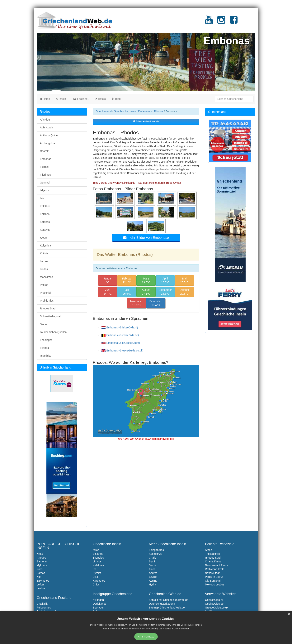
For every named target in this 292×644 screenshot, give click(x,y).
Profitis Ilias (47, 301)
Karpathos (99, 581)
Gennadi (45, 183)
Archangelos (47, 143)
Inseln (62, 99)
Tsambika (46, 356)
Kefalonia (98, 565)
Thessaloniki (213, 554)
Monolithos (46, 277)
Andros (153, 573)
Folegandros (156, 550)
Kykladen (98, 600)
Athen (209, 550)
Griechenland (104, 111)
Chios (96, 584)
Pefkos (44, 285)
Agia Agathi (47, 127)
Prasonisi (45, 293)
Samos (41, 573)
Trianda (44, 348)
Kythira (97, 573)
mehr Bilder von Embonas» (146, 238)
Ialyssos (45, 190)
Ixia (42, 198)
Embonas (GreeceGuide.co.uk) (122, 351)
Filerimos (45, 175)
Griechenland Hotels (146, 122)
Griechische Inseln (125, 111)
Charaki (45, 151)
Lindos (44, 269)
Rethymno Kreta (215, 569)
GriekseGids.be (214, 604)
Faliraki (44, 167)
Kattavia (45, 230)
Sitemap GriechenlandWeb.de (167, 608)
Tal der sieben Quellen (53, 332)
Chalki (153, 558)
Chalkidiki (42, 604)
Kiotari (44, 238)
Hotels (100, 99)
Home (45, 99)
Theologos (46, 340)
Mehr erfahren (183, 629)
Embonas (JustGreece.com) (121, 343)
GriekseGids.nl (214, 600)
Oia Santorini (213, 581)
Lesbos (41, 588)
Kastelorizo (155, 554)
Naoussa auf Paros (217, 565)
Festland (81, 99)
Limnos (97, 561)
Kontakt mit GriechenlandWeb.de (169, 600)
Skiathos (98, 554)
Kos (39, 577)
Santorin (42, 561)
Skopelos (98, 558)
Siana (43, 324)
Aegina (153, 581)
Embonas (46, 159)
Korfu (40, 569)
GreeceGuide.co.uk (217, 608)
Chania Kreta (213, 561)
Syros (152, 565)
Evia (95, 577)
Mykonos (42, 565)
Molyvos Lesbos (215, 584)
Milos (96, 550)
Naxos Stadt (212, 573)
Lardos (44, 261)
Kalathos (45, 206)
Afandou (45, 120)
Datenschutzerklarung (162, 604)
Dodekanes (145, 111)
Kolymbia (45, 246)
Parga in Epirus (214, 577)
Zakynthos (43, 581)
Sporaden (99, 608)
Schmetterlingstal (50, 316)
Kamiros (45, 222)
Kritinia (44, 253)
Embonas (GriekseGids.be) (120, 335)
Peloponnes (44, 608)
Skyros (153, 577)
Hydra (152, 584)
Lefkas (41, 584)
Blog (116, 99)
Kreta (40, 554)
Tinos (152, 569)
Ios (95, 569)
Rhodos (159, 111)
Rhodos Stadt (48, 308)
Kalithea (45, 214)
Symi (152, 561)
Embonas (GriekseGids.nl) (120, 327)
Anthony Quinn (49, 135)
